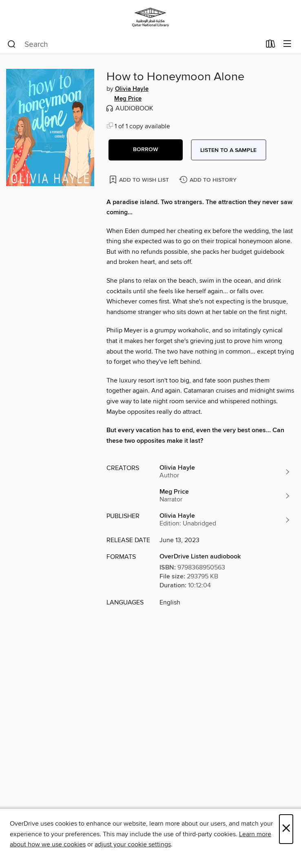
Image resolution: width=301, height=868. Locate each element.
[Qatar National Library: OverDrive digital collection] (150, 17)
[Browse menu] (287, 44)
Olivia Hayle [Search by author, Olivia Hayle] (132, 89)
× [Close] (286, 829)
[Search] (12, 44)
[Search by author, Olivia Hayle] (225, 472)
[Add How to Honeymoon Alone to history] (209, 180)
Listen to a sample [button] (228, 150)
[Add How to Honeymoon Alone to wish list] (140, 179)
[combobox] (134, 44)
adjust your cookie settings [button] (133, 844)
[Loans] (271, 46)
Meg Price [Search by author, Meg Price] (128, 99)
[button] (146, 150)
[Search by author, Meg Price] (225, 496)
